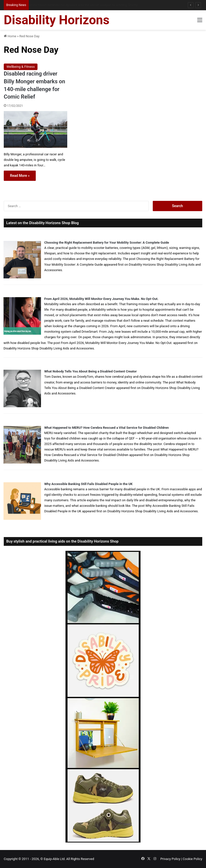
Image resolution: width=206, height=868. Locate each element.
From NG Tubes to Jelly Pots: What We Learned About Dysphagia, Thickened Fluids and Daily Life (96, 5)
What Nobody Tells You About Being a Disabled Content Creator (90, 371)
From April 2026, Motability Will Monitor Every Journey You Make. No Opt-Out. (101, 299)
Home (10, 36)
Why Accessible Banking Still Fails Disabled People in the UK (88, 484)
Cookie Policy (192, 859)
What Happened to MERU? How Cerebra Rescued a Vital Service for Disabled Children (106, 428)
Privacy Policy (170, 859)
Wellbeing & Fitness (21, 67)
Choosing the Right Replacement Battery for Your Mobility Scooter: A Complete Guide (107, 243)
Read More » (20, 176)
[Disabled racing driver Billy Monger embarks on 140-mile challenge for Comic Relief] (35, 129)
